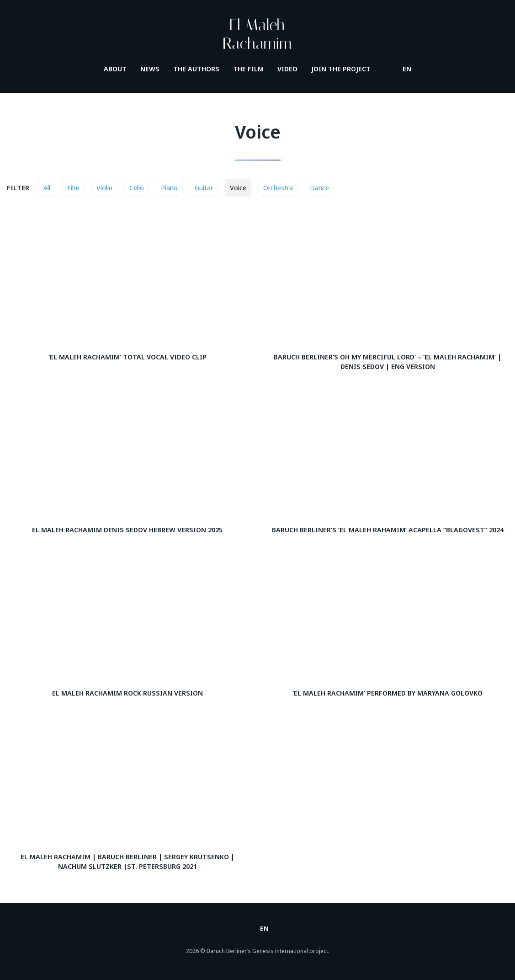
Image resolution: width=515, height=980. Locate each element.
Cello (137, 187)
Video (287, 69)
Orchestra (278, 187)
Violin (104, 187)
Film (73, 187)
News (150, 69)
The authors (196, 69)
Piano (169, 187)
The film (248, 69)
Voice (238, 187)
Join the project (341, 69)
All (47, 187)
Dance (319, 187)
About (115, 69)
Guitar (204, 187)
